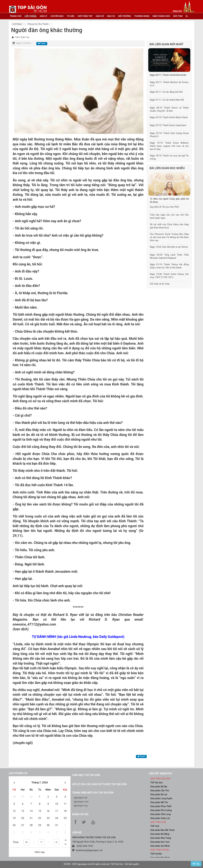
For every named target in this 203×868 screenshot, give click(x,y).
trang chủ (16, 16)
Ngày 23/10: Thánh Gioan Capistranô (168, 125)
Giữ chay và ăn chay (160, 284)
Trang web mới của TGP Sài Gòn (93, 793)
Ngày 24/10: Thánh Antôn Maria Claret (169, 117)
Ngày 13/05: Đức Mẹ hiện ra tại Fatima (169, 247)
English (177, 11)
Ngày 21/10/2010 (23, 43)
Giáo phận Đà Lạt (159, 794)
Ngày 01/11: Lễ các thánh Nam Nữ (167, 100)
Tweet (42, 43)
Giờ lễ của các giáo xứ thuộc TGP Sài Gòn (99, 784)
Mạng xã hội (80, 814)
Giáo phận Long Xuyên (161, 798)
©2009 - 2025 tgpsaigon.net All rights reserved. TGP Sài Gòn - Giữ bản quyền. (101, 864)
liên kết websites (160, 773)
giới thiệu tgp (85, 16)
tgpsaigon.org (81, 806)
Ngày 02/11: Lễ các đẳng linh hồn (166, 92)
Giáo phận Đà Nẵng (160, 834)
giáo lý (44, 16)
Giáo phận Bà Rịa (159, 787)
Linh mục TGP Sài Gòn (86, 775)
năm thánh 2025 (161, 16)
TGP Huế (155, 826)
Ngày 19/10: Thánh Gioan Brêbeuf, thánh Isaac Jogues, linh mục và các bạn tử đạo (169, 146)
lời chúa (30, 16)
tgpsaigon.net (81, 798)
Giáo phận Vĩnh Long (161, 814)
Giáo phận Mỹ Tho (159, 802)
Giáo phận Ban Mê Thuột (162, 830)
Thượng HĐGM (142, 16)
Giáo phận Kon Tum (160, 842)
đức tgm (178, 16)
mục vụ (111, 16)
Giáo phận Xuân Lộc (160, 818)
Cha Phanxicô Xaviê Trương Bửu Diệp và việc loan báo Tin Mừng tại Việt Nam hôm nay (169, 237)
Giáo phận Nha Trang (161, 838)
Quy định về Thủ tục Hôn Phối (164, 207)
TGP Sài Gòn (157, 783)
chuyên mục (57, 16)
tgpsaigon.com (81, 802)
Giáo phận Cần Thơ (160, 790)
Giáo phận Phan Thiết (161, 806)
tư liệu (71, 16)
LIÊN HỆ (77, 832)
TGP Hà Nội (156, 854)
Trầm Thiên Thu (22, 37)
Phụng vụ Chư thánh (38, 24)
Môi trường (125, 16)
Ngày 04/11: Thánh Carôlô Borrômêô (168, 75)
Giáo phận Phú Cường (161, 810)
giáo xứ (100, 16)
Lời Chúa (17, 24)
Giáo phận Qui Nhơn (160, 846)
